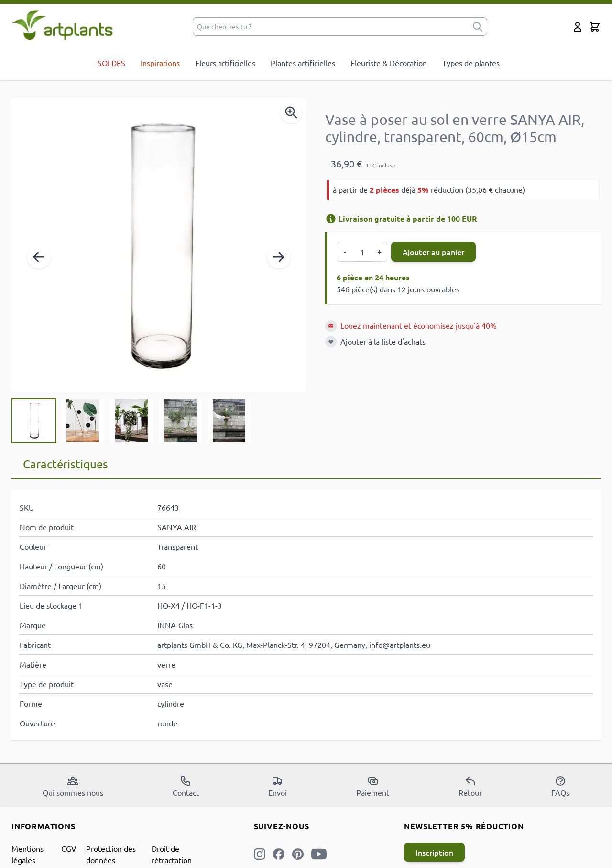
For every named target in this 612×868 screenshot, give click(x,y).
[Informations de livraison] (331, 219)
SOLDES (111, 63)
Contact (186, 786)
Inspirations (160, 63)
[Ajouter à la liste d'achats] (331, 342)
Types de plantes (471, 63)
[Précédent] (39, 257)
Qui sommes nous (73, 786)
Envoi (278, 786)
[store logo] (62, 25)
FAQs (560, 786)
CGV (69, 848)
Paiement (373, 786)
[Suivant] (279, 257)
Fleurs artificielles (225, 63)
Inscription (434, 852)
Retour (470, 786)
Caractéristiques (66, 464)
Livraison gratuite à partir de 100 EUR (401, 218)
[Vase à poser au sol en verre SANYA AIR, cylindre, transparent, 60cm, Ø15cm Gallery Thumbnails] (131, 421)
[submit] (478, 27)
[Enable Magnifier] (291, 112)
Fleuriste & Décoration (389, 63)
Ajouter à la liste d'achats (383, 341)
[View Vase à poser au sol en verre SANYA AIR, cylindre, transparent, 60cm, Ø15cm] (34, 421)
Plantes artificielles (303, 63)
